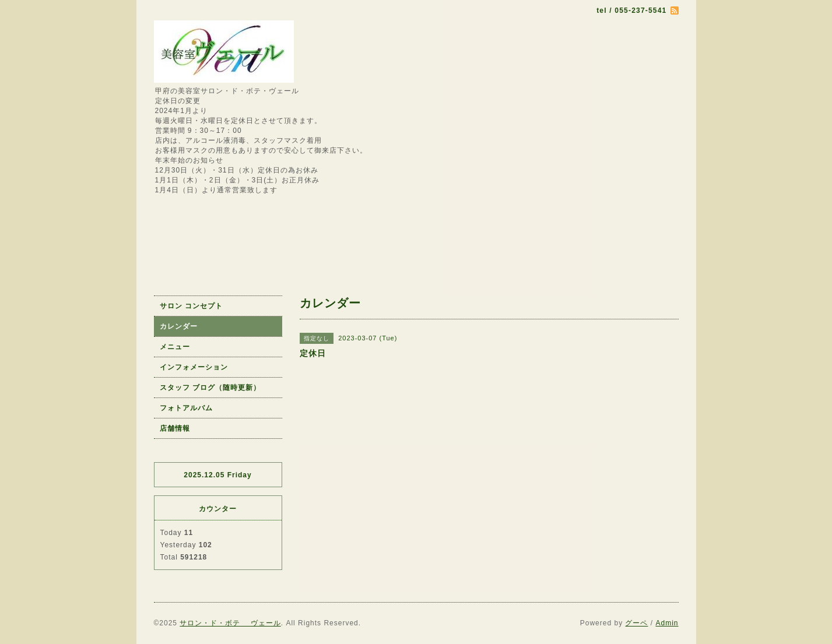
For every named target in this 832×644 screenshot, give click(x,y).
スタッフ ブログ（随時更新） (210, 388)
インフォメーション (194, 367)
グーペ (636, 623)
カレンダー (179, 326)
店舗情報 (175, 428)
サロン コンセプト (191, 306)
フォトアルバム (186, 408)
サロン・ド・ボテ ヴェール (230, 623)
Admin (667, 623)
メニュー (175, 347)
